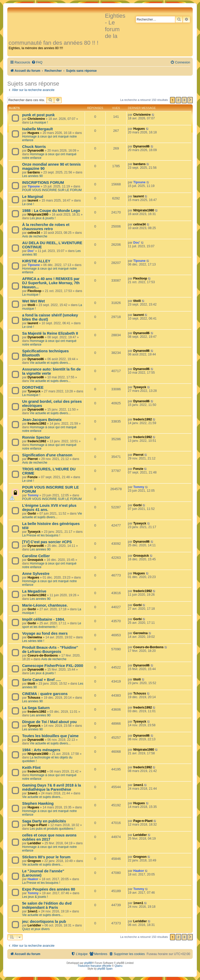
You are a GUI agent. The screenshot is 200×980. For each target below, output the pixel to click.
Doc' (31, 251)
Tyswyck (34, 391)
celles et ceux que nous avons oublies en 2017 (49, 837)
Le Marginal (33, 197)
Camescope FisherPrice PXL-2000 (53, 666)
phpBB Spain (105, 969)
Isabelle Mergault (37, 129)
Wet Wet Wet (33, 301)
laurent (33, 200)
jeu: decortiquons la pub (44, 921)
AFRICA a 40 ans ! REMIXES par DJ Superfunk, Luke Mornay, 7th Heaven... (51, 283)
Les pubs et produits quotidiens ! (53, 829)
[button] (190, 100)
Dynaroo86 (36, 151)
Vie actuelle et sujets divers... (50, 363)
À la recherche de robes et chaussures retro (46, 227)
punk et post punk (38, 115)
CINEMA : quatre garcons (45, 694)
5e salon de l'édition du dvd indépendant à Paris (47, 905)
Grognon (34, 861)
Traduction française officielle (94, 966)
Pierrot (33, 459)
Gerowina (35, 637)
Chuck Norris (34, 147)
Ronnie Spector (36, 437)
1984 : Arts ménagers (41, 750)
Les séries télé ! (33, 641)
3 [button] (184, 100)
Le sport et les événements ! (52, 625)
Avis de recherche (35, 236)
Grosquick (35, 560)
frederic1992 (37, 424)
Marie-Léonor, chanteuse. (45, 605)
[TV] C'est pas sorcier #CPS (47, 542)
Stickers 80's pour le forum (46, 857)
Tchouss (34, 698)
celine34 (34, 233)
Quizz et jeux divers (36, 929)
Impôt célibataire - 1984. (44, 619)
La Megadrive (34, 591)
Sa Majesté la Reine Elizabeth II (50, 333)
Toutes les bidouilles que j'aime (50, 736)
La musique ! (39, 122)
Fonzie (33, 477)
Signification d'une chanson (47, 455)
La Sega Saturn (36, 708)
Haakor (33, 879)
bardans (34, 172)
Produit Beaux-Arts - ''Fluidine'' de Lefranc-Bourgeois (50, 650)
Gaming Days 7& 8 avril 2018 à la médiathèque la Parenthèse (52, 787)
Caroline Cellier (36, 556)
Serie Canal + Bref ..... (42, 680)
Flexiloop (35, 291)
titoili (31, 305)
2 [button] (178, 100)
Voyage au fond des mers (45, 633)
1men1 (33, 793)
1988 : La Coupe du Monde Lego (51, 211)
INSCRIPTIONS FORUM (43, 183)
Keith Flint (31, 768)
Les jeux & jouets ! (43, 218)
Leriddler (34, 843)
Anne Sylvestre (36, 574)
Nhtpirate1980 (38, 215)
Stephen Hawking (38, 803)
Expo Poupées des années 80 (49, 889)
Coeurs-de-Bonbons (43, 656)
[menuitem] (37, 63)
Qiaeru (118, 966)
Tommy (33, 495)
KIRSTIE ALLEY (36, 261)
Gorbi (32, 514)
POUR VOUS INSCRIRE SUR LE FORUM (52, 190)
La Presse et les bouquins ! (41, 535)
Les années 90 (32, 176)
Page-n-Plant (37, 825)
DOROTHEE (33, 387)
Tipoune (34, 186)
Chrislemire (36, 119)
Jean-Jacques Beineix (42, 420)
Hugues (33, 133)
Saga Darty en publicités (44, 821)
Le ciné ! (28, 204)
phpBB (88, 963)
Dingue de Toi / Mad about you (49, 722)
